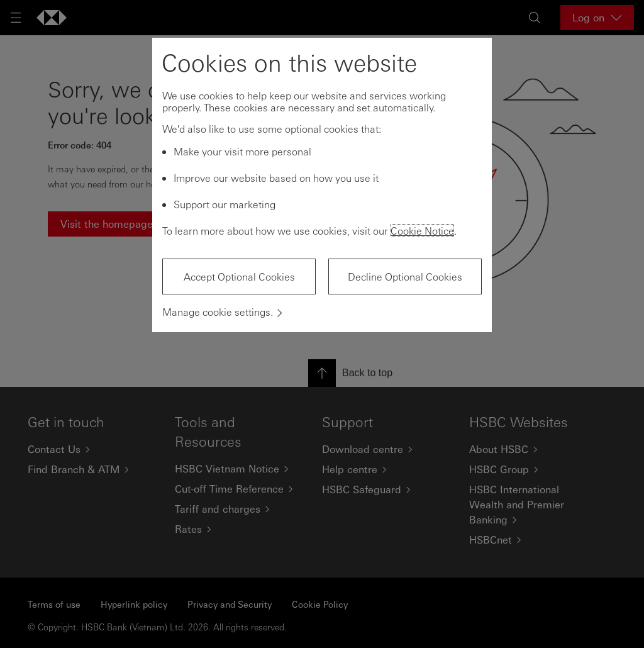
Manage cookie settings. (218, 312)
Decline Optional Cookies (405, 277)
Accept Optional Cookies (239, 277)
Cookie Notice (422, 231)
